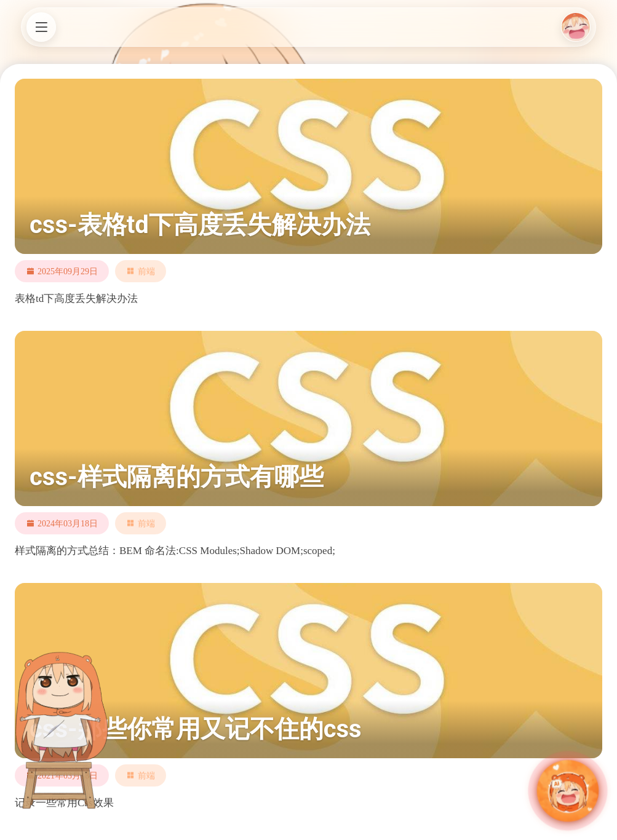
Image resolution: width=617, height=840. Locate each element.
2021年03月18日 (68, 775)
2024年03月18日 (68, 523)
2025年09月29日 (68, 271)
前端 (146, 271)
